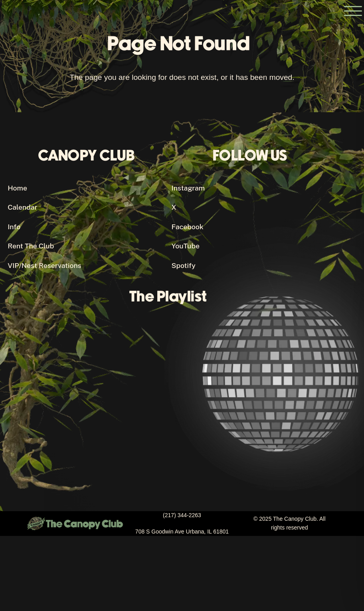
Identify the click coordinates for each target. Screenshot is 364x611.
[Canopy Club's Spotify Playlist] (171, 394)
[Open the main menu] (353, 11)
